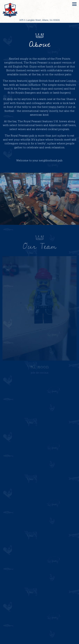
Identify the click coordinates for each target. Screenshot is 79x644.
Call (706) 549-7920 (39, 640)
